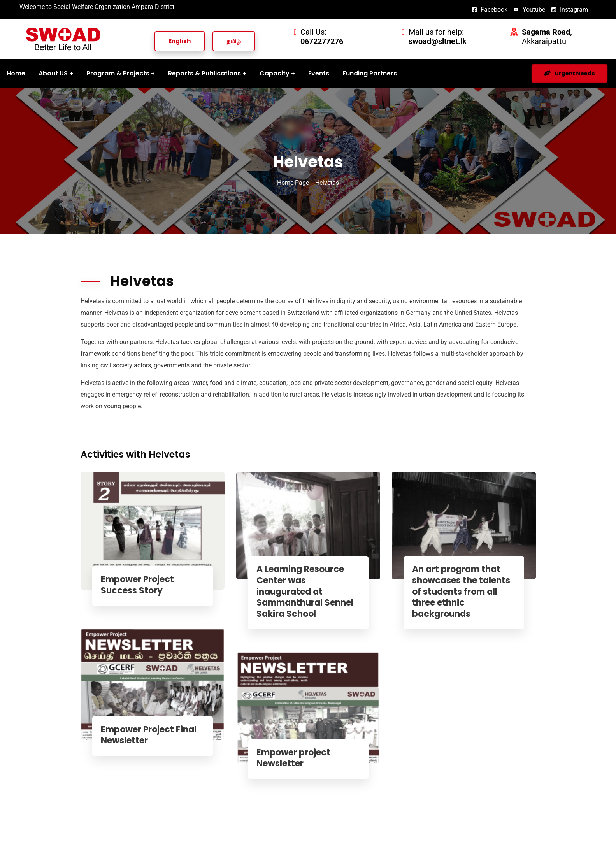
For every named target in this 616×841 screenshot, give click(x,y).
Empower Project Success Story (140, 585)
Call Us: (322, 37)
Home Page (293, 183)
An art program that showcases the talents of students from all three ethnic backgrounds (464, 592)
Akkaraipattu (547, 37)
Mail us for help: (438, 37)
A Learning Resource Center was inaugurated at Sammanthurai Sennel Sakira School (308, 592)
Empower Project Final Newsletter (152, 735)
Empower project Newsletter (297, 758)
